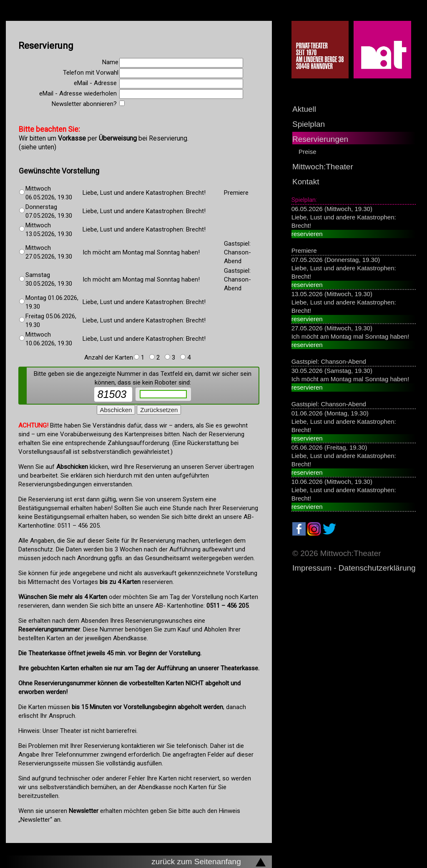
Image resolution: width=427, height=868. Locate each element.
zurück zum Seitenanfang (196, 862)
